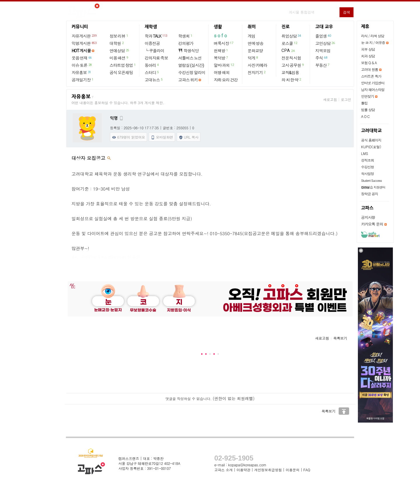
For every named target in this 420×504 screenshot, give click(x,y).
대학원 (117, 43)
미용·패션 (119, 58)
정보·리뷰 (119, 36)
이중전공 (152, 43)
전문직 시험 (291, 58)
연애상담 (120, 50)
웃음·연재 (82, 58)
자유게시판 (84, 36)
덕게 (253, 58)
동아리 (152, 65)
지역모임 (323, 51)
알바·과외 (224, 65)
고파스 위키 (188, 80)
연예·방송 (256, 43)
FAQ (307, 470)
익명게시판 (84, 43)
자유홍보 (82, 72)
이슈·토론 (82, 65)
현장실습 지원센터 (373, 187)
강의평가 (186, 43)
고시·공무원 (293, 65)
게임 (251, 36)
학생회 (185, 36)
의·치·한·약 (292, 80)
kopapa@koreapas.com (247, 465)
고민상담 (325, 43)
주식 (321, 58)
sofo (221, 36)
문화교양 (255, 51)
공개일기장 (83, 80)
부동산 (323, 65)
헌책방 (221, 50)
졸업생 (323, 36)
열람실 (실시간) (191, 65)
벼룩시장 (224, 43)
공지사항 (368, 217)
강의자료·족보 (156, 58)
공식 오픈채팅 (121, 73)
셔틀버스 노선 (190, 58)
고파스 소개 (224, 470)
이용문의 (292, 470)
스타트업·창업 (123, 65)
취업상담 (291, 36)
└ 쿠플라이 (154, 51)
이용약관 (243, 470)
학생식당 (188, 51)
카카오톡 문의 (372, 224)
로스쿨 (289, 43)
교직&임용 (290, 73)
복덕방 (221, 58)
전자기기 (257, 72)
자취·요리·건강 (226, 80)
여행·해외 (222, 73)
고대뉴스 (154, 80)
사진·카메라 (257, 65)
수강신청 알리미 (192, 73)
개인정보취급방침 (268, 470)
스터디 (152, 72)
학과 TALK (156, 36)
